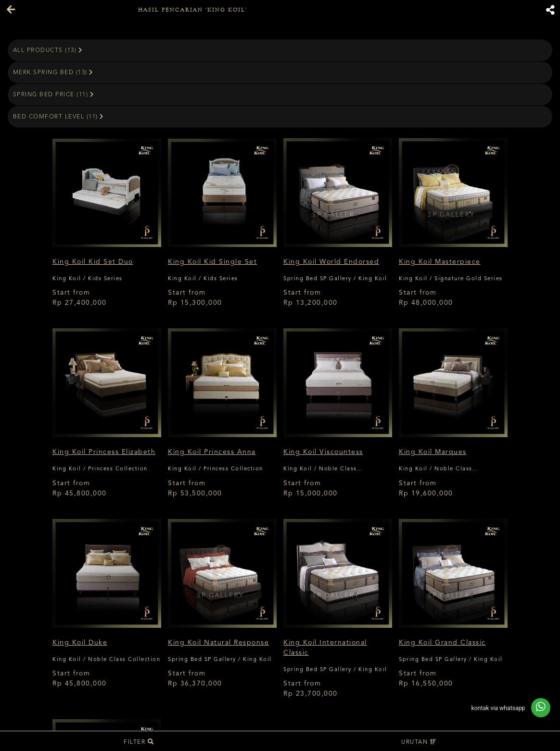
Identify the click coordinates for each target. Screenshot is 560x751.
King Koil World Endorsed (331, 262)
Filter (139, 742)
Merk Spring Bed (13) (53, 72)
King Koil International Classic (325, 648)
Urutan (419, 742)
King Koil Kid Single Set (212, 262)
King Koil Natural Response (218, 643)
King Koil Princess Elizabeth (104, 452)
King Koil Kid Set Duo (93, 262)
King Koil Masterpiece (440, 262)
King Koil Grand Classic (442, 643)
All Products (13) (48, 50)
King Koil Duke (80, 643)
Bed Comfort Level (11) (59, 117)
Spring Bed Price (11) (54, 95)
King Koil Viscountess (323, 452)
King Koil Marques (433, 452)
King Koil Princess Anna (212, 452)
